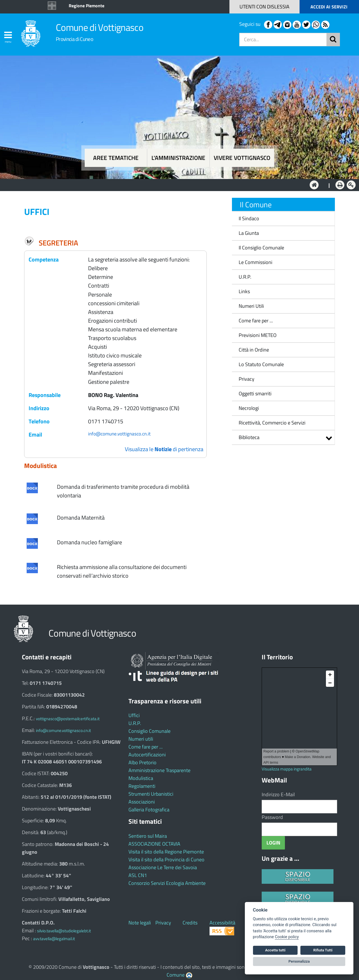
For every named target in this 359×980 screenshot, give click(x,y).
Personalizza (299, 961)
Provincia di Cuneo (74, 39)
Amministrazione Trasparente (159, 770)
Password (272, 817)
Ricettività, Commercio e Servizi (272, 423)
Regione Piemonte (87, 6)
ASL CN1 (138, 875)
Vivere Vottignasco (242, 158)
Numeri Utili (251, 306)
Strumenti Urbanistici (151, 794)
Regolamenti (142, 786)
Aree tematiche (116, 158)
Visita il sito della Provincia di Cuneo (166, 859)
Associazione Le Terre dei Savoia (163, 867)
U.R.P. (245, 277)
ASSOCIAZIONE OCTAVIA (154, 844)
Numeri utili (141, 739)
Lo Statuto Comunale (261, 364)
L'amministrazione (178, 158)
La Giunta (249, 233)
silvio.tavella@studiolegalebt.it (64, 931)
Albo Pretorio (142, 762)
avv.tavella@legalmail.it (54, 939)
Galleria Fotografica (149, 810)
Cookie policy (287, 937)
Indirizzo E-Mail (278, 794)
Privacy (247, 379)
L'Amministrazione (175, 184)
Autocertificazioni (147, 755)
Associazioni (142, 802)
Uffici (134, 715)
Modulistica (141, 778)
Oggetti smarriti (255, 393)
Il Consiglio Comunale (261, 248)
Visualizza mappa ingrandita (287, 769)
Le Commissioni (256, 262)
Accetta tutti (275, 950)
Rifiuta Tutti (323, 950)
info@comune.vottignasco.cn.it (119, 434)
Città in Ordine (254, 350)
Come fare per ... (256, 321)
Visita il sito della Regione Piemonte (166, 852)
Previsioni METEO (258, 335)
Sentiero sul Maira (148, 836)
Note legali (140, 923)
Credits (190, 923)
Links (244, 291)
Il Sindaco (249, 218)
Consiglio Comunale (149, 731)
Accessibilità (222, 923)
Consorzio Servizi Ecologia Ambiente (167, 883)
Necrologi (249, 408)
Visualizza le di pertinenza (164, 449)
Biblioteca (249, 437)
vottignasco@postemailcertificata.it (68, 719)
